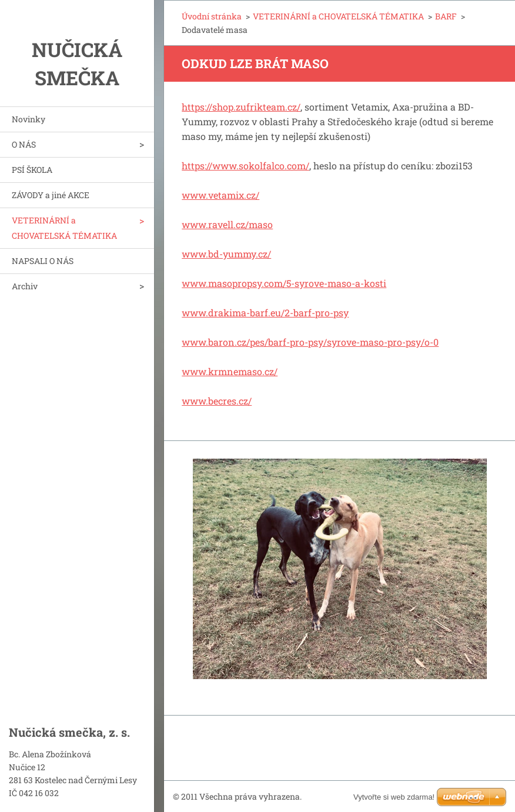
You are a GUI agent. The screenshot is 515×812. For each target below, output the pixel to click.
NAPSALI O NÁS (43, 261)
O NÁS (24, 144)
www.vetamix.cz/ (220, 195)
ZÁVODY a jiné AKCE (51, 195)
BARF (446, 16)
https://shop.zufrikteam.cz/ (241, 107)
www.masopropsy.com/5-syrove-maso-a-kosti (284, 283)
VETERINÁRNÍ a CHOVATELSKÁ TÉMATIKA (64, 228)
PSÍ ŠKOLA (32, 170)
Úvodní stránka (212, 16)
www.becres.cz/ (217, 401)
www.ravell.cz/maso (227, 224)
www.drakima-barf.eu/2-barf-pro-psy (265, 313)
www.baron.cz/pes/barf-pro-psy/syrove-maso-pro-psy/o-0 (310, 342)
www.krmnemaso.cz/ (230, 371)
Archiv (25, 286)
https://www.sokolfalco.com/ (245, 166)
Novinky (29, 119)
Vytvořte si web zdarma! (394, 797)
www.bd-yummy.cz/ (226, 254)
